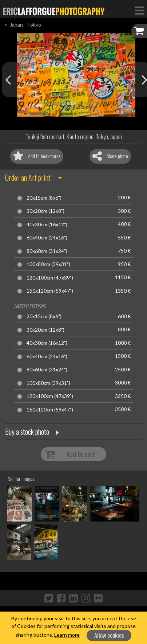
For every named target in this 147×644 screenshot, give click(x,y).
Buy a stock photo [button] (27, 432)
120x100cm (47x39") (50, 278)
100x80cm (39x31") (48, 264)
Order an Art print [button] (28, 177)
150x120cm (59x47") (50, 291)
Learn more (67, 635)
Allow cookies (109, 635)
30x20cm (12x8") (45, 211)
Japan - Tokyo (25, 25)
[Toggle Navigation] (139, 10)
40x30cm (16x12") (47, 225)
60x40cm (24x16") (47, 238)
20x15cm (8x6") (44, 198)
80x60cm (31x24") (47, 251)
